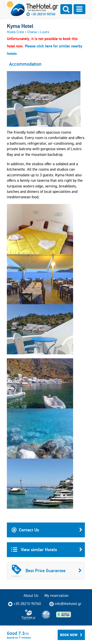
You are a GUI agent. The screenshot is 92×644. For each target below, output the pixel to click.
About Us (31, 595)
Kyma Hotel (20, 26)
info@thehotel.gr (65, 604)
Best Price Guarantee (46, 571)
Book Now (71, 635)
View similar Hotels (47, 550)
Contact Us (47, 530)
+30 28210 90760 (43, 14)
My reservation (56, 595)
